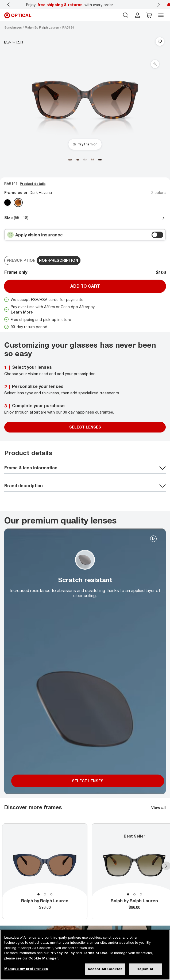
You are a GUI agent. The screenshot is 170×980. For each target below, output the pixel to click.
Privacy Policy (62, 953)
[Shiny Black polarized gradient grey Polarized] (7, 203)
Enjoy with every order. (70, 5)
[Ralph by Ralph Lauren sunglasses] (42, 27)
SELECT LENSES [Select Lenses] (85, 427)
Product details (33, 184)
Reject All (145, 969)
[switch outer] (157, 235)
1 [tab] (38, 894)
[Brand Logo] (14, 42)
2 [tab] (45, 894)
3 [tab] (51, 894)
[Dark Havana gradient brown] (18, 203)
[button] (149, 15)
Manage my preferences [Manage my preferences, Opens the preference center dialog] (26, 969)
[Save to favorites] (160, 42)
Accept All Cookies (105, 969)
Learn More (22, 312)
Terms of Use (95, 953)
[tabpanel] (45, 871)
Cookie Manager (43, 958)
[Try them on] (85, 144)
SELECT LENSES (88, 781)
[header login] (137, 15)
